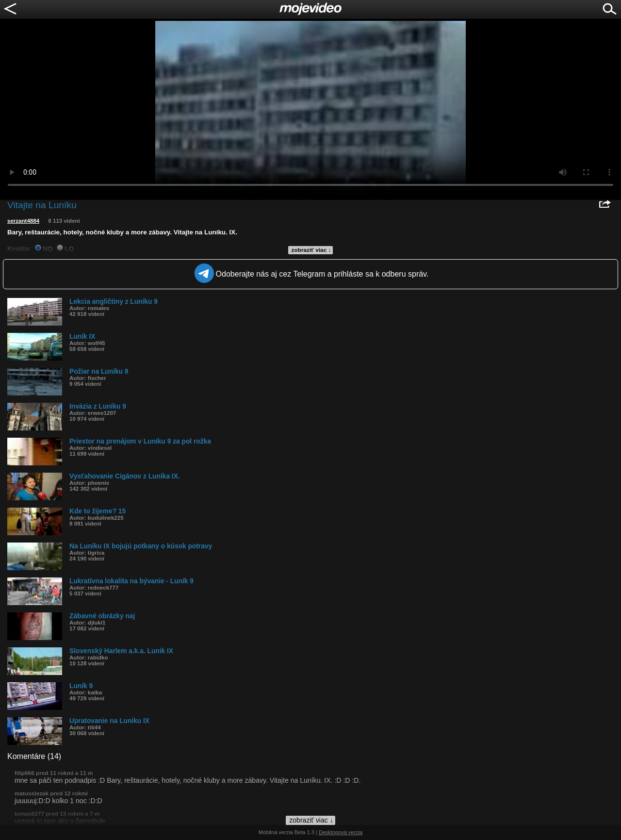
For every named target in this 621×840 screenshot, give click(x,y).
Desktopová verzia (341, 832)
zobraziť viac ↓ (311, 250)
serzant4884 (23, 221)
